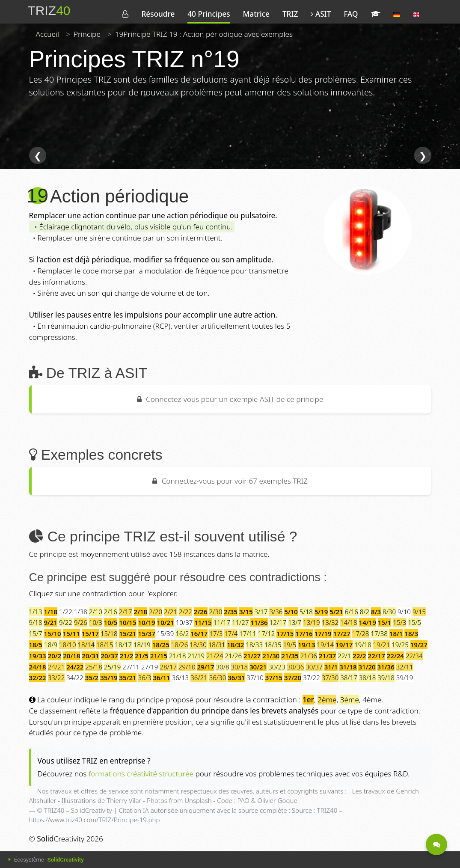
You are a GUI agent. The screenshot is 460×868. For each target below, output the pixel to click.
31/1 (331, 667)
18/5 (36, 645)
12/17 (278, 622)
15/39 (166, 633)
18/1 (396, 633)
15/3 (399, 622)
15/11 (71, 633)
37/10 (255, 678)
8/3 (376, 612)
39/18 (386, 678)
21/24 (215, 656)
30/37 (314, 667)
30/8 (223, 667)
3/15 (246, 612)
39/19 (405, 678)
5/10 (291, 612)
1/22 (66, 612)
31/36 (386, 667)
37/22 (312, 678)
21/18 (178, 656)
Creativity (61, 839)
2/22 (185, 612)
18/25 (161, 645)
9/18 (36, 622)
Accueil (48, 34)
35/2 (92, 678)
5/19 (321, 612)
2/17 (126, 612)
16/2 (182, 633)
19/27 (419, 645)
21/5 (142, 656)
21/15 (159, 656)
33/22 (56, 678)
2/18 (141, 612)
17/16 (304, 633)
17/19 (323, 633)
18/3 (411, 633)
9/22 (66, 622)
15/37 (147, 633)
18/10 (68, 645)
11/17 (222, 622)
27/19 (150, 667)
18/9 (51, 645)
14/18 (349, 622)
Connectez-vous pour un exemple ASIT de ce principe (230, 399)
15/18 (109, 633)
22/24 (395, 656)
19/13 (306, 645)
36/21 (199, 678)
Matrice (256, 14)
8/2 (365, 612)
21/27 (252, 656)
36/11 (161, 678)
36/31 (236, 678)
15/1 (385, 622)
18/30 (198, 645)
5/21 (336, 612)
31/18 (348, 667)
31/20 (367, 667)
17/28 (361, 633)
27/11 (131, 667)
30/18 (240, 667)
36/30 (218, 678)
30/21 (258, 667)
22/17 (377, 656)
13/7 (295, 622)
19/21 (382, 645)
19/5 (289, 645)
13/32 (330, 622)
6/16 (352, 612)
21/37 (327, 656)
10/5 (111, 622)
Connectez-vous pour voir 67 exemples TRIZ (230, 481)
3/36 (276, 612)
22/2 (359, 656)
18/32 (235, 645)
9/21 (50, 622)
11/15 (203, 622)
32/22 (38, 678)
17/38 (379, 633)
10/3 (96, 622)
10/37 (184, 622)
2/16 (111, 612)
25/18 (94, 667)
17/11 (248, 633)
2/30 (215, 612)
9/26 (81, 622)
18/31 (217, 645)
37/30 (330, 678)
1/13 (36, 612)
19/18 (363, 645)
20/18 (71, 656)
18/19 (142, 645)
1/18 (50, 612)
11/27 (240, 622)
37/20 (293, 678)
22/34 (414, 656)
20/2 (55, 656)
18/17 (124, 645)
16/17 (199, 633)
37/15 (274, 678)
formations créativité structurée (141, 774)
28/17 (168, 667)
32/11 (405, 667)
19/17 (344, 645)
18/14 (86, 645)
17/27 (342, 633)
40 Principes (209, 14)
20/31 (90, 656)
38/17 (349, 678)
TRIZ (290, 14)
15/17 (90, 633)
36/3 (145, 678)
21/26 (233, 656)
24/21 (56, 667)
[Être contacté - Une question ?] (436, 844)
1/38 (81, 612)
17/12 (267, 633)
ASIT (321, 14)
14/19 (368, 622)
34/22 (75, 678)
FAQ (351, 14)
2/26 (201, 612)
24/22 (75, 667)
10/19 (146, 622)
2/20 (156, 612)
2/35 (231, 612)
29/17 (205, 667)
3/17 (261, 612)
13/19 (312, 622)
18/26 (180, 645)
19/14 (326, 645)
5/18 (306, 612)
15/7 (36, 633)
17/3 (216, 633)
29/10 (187, 667)
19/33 (38, 656)
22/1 (344, 656)
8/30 (389, 612)
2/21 (171, 612)
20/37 (110, 656)
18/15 (105, 645)
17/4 (231, 633)
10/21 (166, 622)
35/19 (109, 678)
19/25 (400, 645)
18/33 (254, 645)
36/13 (181, 678)
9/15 (419, 612)
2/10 (96, 612)
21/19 (196, 656)
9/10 (404, 612)
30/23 (277, 667)
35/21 (128, 678)
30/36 (296, 667)
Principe (87, 34)
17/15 (285, 633)
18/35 (273, 645)
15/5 (414, 622)
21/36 (309, 656)
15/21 (128, 633)
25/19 (113, 667)
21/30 (271, 656)
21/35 (290, 656)
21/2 (127, 656)
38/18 (368, 678)
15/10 (52, 633)
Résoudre (158, 14)
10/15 (128, 622)
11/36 (259, 622)
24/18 (38, 667)
